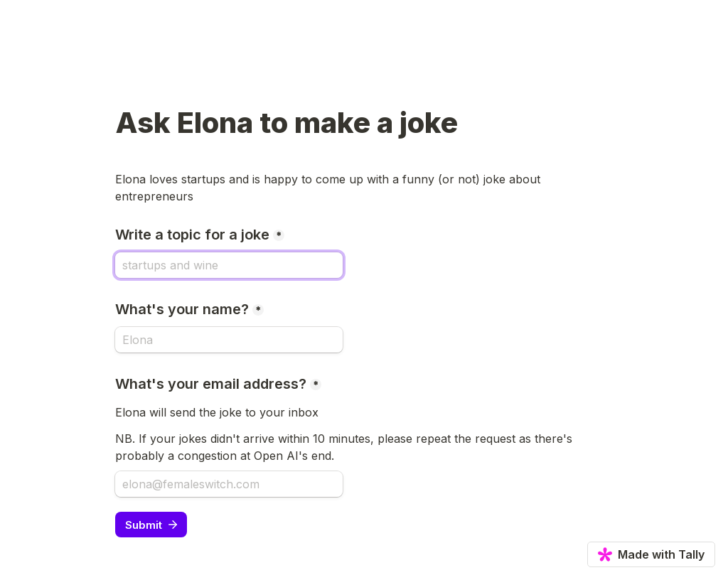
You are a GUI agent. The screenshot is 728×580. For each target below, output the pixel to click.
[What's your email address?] (229, 484)
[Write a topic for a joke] (229, 265)
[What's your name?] (229, 340)
